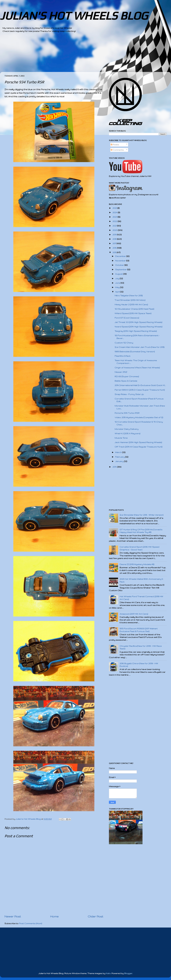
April (118, 292)
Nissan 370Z (121, 372)
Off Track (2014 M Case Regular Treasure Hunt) (139, 447)
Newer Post (13, 916)
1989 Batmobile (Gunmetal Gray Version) (135, 352)
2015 (115, 252)
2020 (115, 230)
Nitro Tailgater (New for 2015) (129, 296)
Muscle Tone (121, 438)
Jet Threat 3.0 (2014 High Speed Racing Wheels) (138, 322)
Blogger (128, 973)
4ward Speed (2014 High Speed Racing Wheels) (139, 327)
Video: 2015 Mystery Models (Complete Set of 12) (139, 417)
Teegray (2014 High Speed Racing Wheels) (136, 331)
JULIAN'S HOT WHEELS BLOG (74, 16)
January (120, 461)
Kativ (108, 973)
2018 (115, 239)
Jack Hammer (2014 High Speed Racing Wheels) (138, 442)
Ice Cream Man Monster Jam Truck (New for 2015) (140, 347)
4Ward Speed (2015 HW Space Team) (133, 313)
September (121, 269)
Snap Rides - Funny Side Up (129, 394)
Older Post (96, 916)
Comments (117, 150)
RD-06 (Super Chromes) (127, 376)
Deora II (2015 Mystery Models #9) (137, 564)
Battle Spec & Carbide (126, 381)
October (120, 265)
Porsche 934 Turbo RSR (127, 413)
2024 (115, 212)
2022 (115, 221)
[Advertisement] (79, 54)
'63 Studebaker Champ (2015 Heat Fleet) (134, 309)
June (118, 283)
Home (54, 916)
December (121, 256)
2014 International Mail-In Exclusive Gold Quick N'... (140, 385)
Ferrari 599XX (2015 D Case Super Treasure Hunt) (140, 390)
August (119, 274)
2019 (115, 235)
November (121, 261)
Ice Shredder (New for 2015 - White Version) (141, 515)
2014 (115, 467)
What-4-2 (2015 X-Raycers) (127, 433)
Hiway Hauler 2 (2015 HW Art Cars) (131, 305)
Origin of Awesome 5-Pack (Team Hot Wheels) (137, 368)
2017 (115, 243)
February (120, 457)
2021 (115, 226)
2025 (115, 208)
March (119, 452)
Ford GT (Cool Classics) (127, 318)
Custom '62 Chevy (124, 343)
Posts (115, 145)
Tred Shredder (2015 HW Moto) (130, 300)
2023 (115, 217)
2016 (115, 248)
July (117, 278)
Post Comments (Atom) (31, 923)
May (118, 287)
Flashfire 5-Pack (123, 356)
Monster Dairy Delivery (127, 429)
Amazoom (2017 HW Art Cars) (134, 614)
